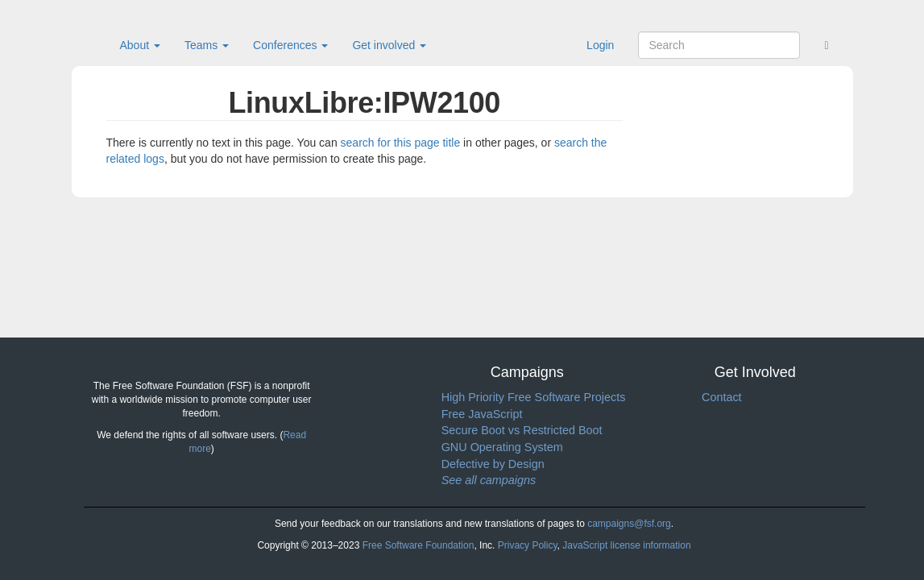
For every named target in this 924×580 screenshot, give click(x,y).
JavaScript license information (626, 545)
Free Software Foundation (418, 545)
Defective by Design (493, 464)
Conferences (290, 45)
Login (600, 45)
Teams (207, 45)
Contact (722, 397)
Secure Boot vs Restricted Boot (522, 430)
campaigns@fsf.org (629, 524)
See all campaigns (489, 480)
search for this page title (401, 143)
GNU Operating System (502, 447)
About (140, 45)
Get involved (389, 45)
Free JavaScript (482, 414)
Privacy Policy (528, 545)
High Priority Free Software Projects (534, 397)
